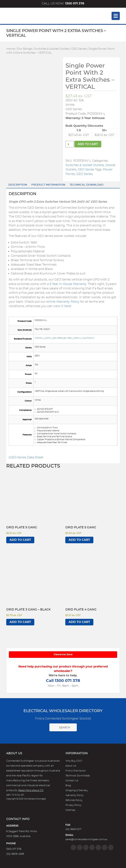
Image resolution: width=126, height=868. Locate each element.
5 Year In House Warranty (68, 284)
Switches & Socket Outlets (52, 49)
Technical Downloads (78, 776)
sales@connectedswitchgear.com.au (86, 839)
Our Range (25, 49)
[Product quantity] (70, 144)
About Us (71, 766)
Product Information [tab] (48, 185)
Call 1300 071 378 (63, 681)
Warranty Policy (74, 795)
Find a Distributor (76, 771)
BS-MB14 (68, 338)
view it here (62, 306)
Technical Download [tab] (86, 185)
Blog (68, 786)
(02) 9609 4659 (15, 854)
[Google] (98, 847)
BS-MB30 (58, 338)
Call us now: (63, 4)
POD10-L (39, 338)
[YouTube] (105, 847)
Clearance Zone (63, 655)
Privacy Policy (73, 805)
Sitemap (70, 810)
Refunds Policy (74, 800)
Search (63, 727)
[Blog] (111, 847)
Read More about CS (31, 790)
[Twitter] (86, 847)
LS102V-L (77, 338)
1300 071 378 (14, 849)
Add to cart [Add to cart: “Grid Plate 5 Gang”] (20, 540)
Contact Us (72, 781)
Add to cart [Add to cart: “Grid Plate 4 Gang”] (79, 622)
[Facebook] (73, 847)
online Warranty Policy (63, 302)
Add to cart (88, 144)
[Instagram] (80, 847)
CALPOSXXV (88, 338)
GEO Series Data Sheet (26, 458)
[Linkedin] (92, 847)
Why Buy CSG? (74, 761)
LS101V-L (48, 338)
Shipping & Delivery (77, 790)
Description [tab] (18, 185)
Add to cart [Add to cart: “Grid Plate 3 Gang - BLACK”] (20, 622)
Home (11, 49)
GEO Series (79, 49)
